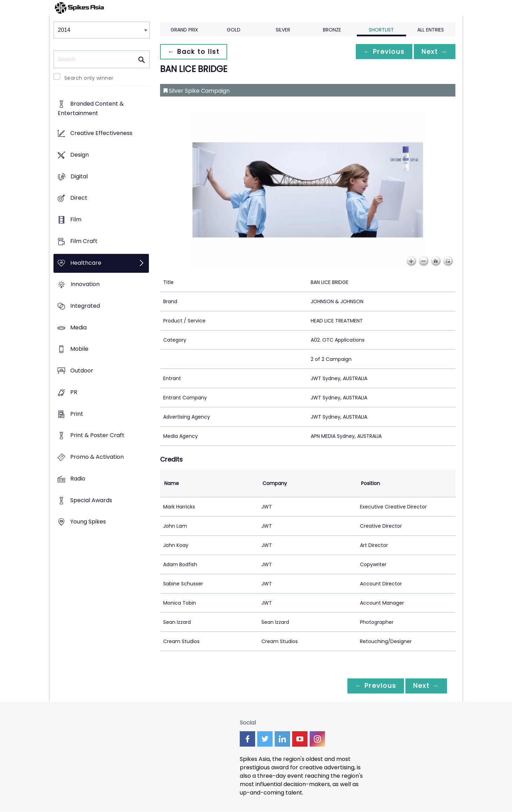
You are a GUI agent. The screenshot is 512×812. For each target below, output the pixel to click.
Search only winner (89, 78)
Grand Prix (184, 30)
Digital (79, 176)
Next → (434, 52)
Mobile (79, 349)
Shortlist (381, 30)
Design (80, 155)
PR (74, 392)
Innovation (85, 284)
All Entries (431, 30)
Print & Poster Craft (97, 436)
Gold (234, 30)
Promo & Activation (97, 457)
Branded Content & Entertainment (91, 109)
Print (77, 414)
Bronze (332, 30)
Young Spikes (88, 522)
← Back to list (194, 52)
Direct (79, 198)
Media (78, 327)
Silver (283, 30)
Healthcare (86, 263)
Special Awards (91, 500)
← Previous (382, 52)
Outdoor (82, 371)
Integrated (85, 306)
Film (76, 219)
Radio (78, 479)
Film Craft (84, 241)
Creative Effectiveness (101, 133)
